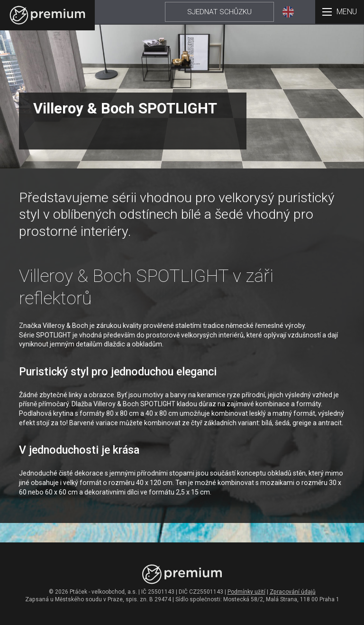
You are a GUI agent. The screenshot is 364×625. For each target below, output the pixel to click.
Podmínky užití (246, 592)
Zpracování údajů (293, 592)
